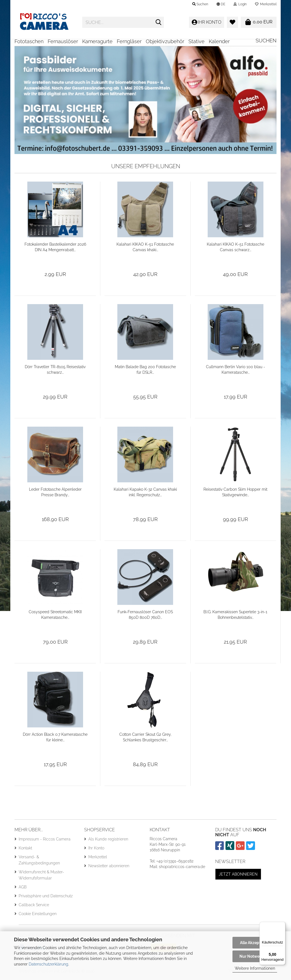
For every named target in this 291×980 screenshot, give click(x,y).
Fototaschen (29, 41)
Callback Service (34, 907)
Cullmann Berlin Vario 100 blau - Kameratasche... (236, 372)
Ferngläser (129, 41)
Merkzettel (266, 4)
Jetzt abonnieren (238, 876)
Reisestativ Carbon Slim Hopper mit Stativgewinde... (235, 494)
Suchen (266, 41)
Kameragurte (97, 41)
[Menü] (282, 925)
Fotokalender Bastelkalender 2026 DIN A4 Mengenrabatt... (55, 249)
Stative (197, 41)
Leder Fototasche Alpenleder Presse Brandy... (55, 494)
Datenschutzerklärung (48, 964)
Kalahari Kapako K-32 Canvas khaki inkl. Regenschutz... (145, 494)
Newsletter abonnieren (109, 868)
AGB (23, 889)
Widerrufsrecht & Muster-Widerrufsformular (41, 877)
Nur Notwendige (255, 956)
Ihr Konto (96, 850)
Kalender (219, 41)
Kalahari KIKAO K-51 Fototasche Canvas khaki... (145, 249)
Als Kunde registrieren (108, 841)
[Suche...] (159, 23)
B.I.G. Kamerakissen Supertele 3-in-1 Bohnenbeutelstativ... (235, 617)
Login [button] (240, 4)
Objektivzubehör (165, 41)
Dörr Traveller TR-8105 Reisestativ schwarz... (55, 372)
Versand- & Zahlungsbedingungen (39, 862)
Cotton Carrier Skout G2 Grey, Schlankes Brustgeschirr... (145, 739)
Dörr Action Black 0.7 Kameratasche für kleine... (55, 739)
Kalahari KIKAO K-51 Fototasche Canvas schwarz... (236, 249)
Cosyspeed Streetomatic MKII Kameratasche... (55, 617)
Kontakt (25, 850)
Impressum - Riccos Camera (45, 841)
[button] (221, 4)
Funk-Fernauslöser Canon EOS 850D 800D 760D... (145, 617)
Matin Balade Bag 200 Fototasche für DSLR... (145, 372)
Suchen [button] (200, 4)
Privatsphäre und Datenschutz (46, 898)
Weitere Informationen (255, 968)
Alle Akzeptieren (255, 943)
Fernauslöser (63, 41)
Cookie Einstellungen (38, 916)
